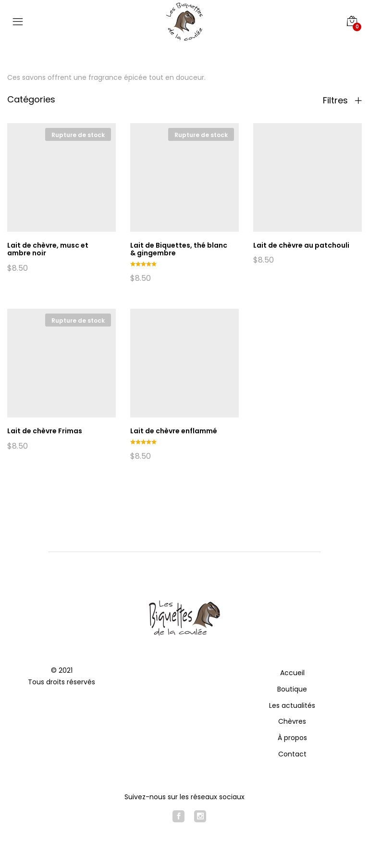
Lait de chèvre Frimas (45, 431)
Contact (292, 754)
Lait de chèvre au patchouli (301, 245)
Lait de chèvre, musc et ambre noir (48, 249)
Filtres (342, 101)
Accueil (292, 673)
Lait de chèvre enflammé (174, 431)
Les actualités (292, 705)
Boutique (292, 689)
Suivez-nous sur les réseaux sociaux (184, 797)
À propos (292, 738)
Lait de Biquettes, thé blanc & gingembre (179, 249)
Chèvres (292, 721)
